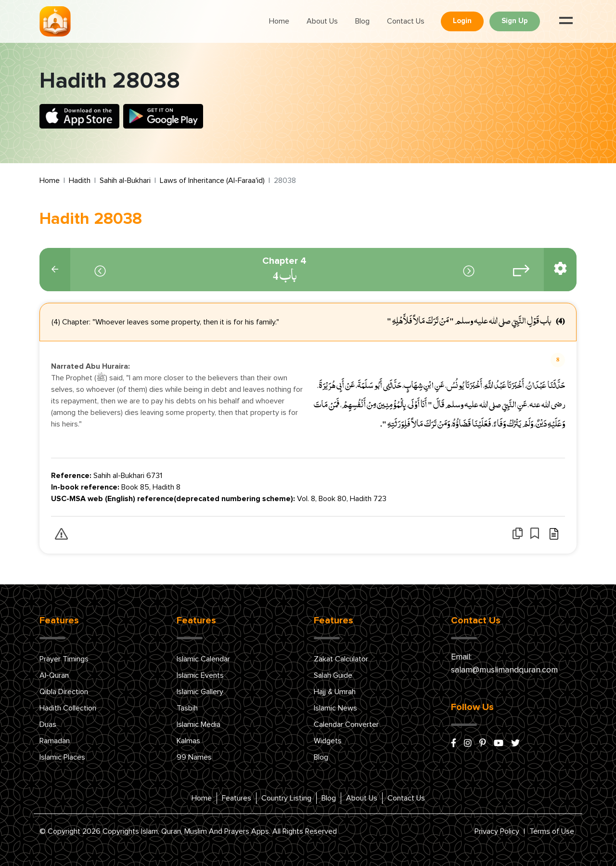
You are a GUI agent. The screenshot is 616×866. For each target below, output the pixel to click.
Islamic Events (200, 675)
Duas (48, 724)
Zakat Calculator (341, 659)
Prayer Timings (64, 659)
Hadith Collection (68, 708)
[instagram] (468, 744)
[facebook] (454, 744)
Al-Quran (54, 675)
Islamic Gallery (200, 692)
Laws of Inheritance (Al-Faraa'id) (212, 181)
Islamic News (335, 708)
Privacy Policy (497, 831)
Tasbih (187, 708)
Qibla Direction (64, 692)
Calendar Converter (346, 724)
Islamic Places (62, 757)
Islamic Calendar (203, 659)
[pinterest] (483, 744)
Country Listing (286, 798)
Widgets (328, 741)
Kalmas (188, 741)
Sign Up (515, 21)
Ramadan (55, 741)
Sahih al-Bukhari (125, 181)
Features (237, 798)
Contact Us (406, 21)
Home (279, 21)
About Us (322, 21)
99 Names (194, 757)
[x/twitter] (515, 744)
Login (462, 21)
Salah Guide (333, 675)
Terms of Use (552, 831)
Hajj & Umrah (335, 692)
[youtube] (499, 744)
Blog (362, 21)
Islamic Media (199, 724)
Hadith (80, 181)
